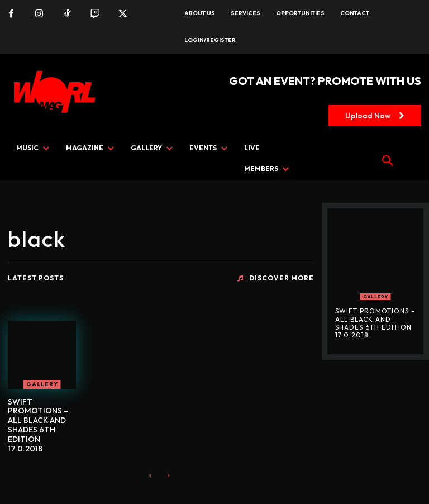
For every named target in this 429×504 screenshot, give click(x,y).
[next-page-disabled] (168, 475)
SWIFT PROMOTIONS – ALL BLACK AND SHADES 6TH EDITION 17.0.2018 (38, 425)
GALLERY (42, 384)
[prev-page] (150, 475)
